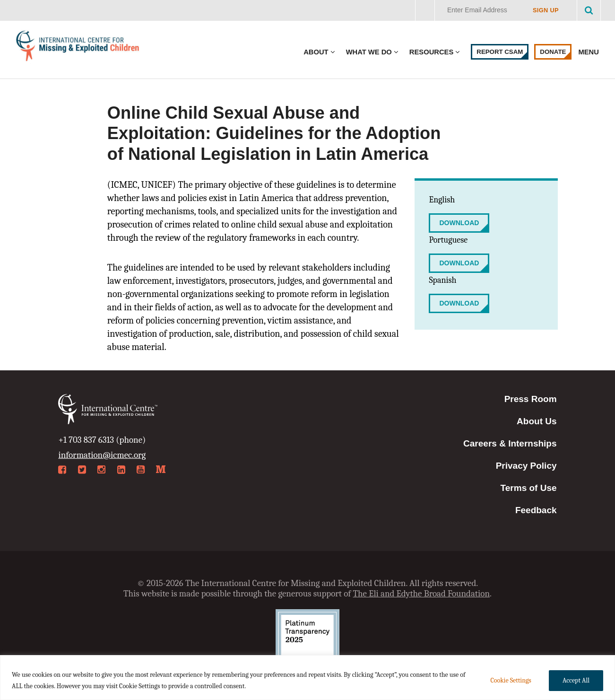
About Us (537, 421)
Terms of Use (529, 488)
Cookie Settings (511, 680)
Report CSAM (500, 52)
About (316, 52)
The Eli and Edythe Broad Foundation (421, 594)
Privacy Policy (526, 466)
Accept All (576, 680)
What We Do (369, 52)
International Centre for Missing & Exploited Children (78, 48)
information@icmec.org (102, 455)
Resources (431, 52)
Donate (553, 52)
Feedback (536, 510)
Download (459, 223)
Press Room (531, 399)
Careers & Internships (510, 443)
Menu (589, 52)
